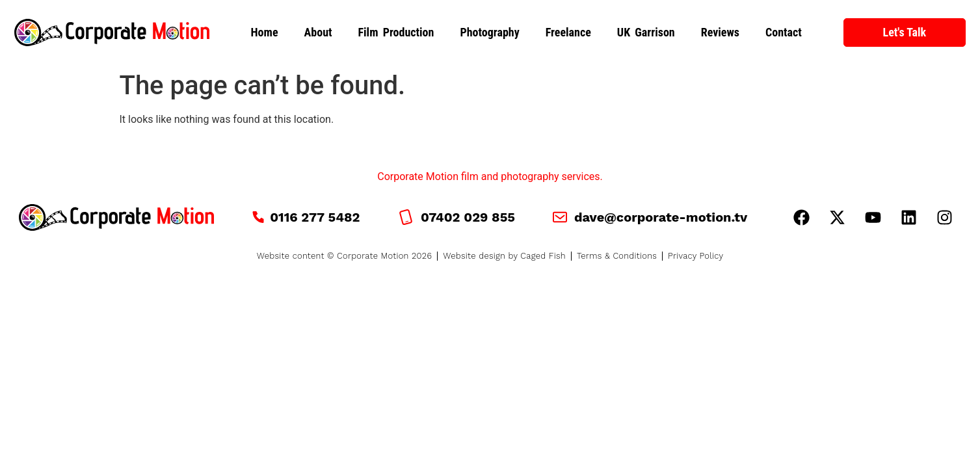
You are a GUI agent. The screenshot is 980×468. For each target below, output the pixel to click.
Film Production (396, 32)
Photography (489, 32)
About (318, 32)
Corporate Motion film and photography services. (490, 176)
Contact (784, 32)
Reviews (720, 32)
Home (265, 32)
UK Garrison (646, 32)
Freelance (568, 32)
